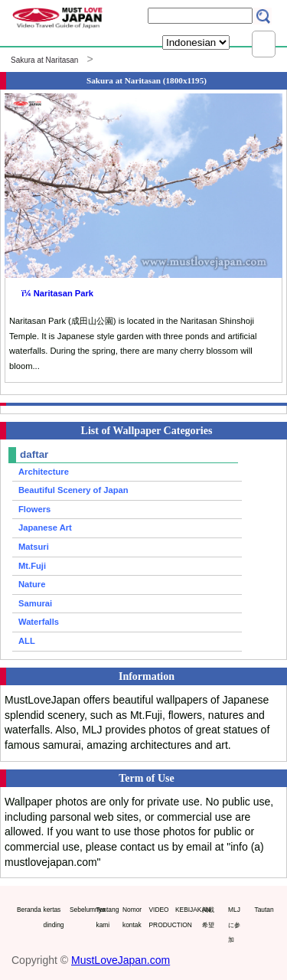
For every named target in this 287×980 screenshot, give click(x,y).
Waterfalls (39, 622)
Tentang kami (106, 917)
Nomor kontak (132, 917)
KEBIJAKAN (185, 910)
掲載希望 (208, 917)
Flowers (34, 509)
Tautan (264, 910)
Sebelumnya (80, 910)
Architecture (44, 472)
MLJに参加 (234, 924)
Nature (32, 584)
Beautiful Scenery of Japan (73, 490)
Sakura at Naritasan (44, 60)
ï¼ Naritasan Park (57, 293)
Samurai (35, 603)
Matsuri (34, 547)
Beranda (27, 910)
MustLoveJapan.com (121, 960)
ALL (27, 641)
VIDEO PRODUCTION (159, 917)
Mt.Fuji (32, 566)
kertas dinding (54, 917)
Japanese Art (45, 528)
